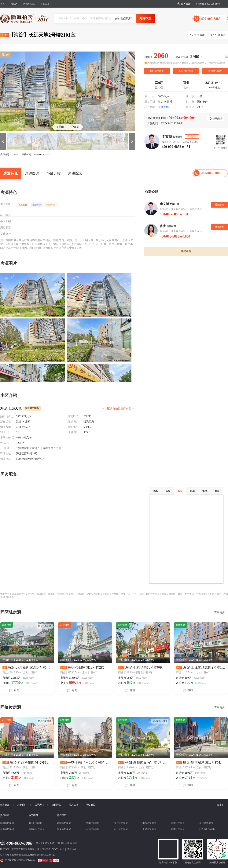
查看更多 (219, 612)
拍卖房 (14, 4)
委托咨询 (219, 205)
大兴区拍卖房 (121, 823)
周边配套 (75, 173)
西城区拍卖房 (64, 823)
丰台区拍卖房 (149, 823)
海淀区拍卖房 (35, 823)
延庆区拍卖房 (92, 829)
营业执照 (72, 849)
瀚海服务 (5, 805)
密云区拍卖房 (121, 829)
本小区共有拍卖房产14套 (116, 409)
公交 (180, 491)
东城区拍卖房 (92, 823)
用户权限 (73, 805)
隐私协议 (56, 805)
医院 (168, 491)
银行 (205, 491)
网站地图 (90, 805)
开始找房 (145, 18)
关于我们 (22, 805)
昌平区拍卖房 (206, 823)
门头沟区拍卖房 (207, 829)
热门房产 (62, 815)
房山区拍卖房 (7, 829)
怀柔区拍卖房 (178, 829)
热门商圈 (33, 815)
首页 (2, 4)
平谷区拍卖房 (149, 829)
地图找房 (126, 18)
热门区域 (5, 815)
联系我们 (39, 805)
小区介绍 (54, 173)
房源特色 (11, 173)
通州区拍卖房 (178, 823)
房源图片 (32, 173)
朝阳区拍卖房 (7, 823)
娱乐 (192, 491)
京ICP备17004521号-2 (53, 849)
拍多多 (221, 805)
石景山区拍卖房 (37, 829)
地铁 (156, 491)
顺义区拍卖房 (64, 829)
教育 (217, 491)
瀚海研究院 (29, 4)
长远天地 (163, 107)
